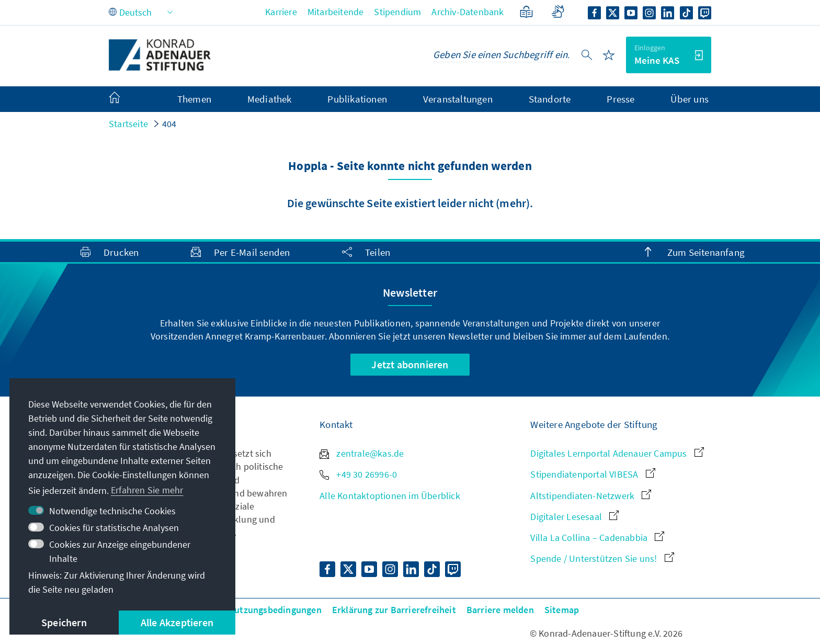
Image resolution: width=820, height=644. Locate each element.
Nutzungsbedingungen (275, 610)
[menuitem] (125, 99)
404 (169, 124)
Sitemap (562, 610)
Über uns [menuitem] (690, 99)
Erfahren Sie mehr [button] (147, 490)
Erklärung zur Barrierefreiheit (394, 610)
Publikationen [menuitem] (357, 99)
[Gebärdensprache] (558, 12)
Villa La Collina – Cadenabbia (597, 538)
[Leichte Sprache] (526, 12)
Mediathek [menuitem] (270, 99)
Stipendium (397, 12)
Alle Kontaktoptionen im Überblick (390, 496)
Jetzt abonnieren (410, 364)
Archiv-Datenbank (468, 12)
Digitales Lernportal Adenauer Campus (617, 453)
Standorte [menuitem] (550, 99)
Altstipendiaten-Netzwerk (591, 496)
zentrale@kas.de (362, 453)
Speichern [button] (64, 622)
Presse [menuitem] (620, 99)
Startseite (128, 124)
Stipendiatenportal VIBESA (593, 474)
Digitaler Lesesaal (574, 517)
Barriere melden (500, 610)
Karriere (281, 12)
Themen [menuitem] (194, 99)
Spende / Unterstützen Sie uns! (602, 558)
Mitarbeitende (336, 12)
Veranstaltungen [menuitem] (458, 99)
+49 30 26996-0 (358, 474)
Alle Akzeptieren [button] (177, 622)
